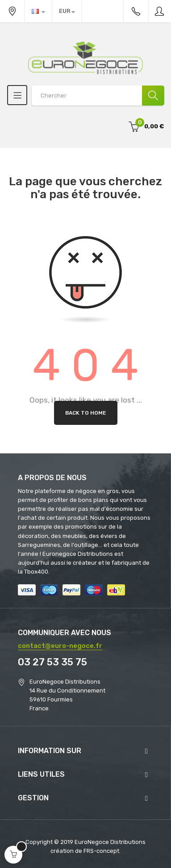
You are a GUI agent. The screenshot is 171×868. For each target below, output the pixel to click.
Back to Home (86, 413)
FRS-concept (101, 851)
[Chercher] (153, 96)
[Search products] (98, 96)
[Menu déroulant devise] (38, 11)
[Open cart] (13, 855)
